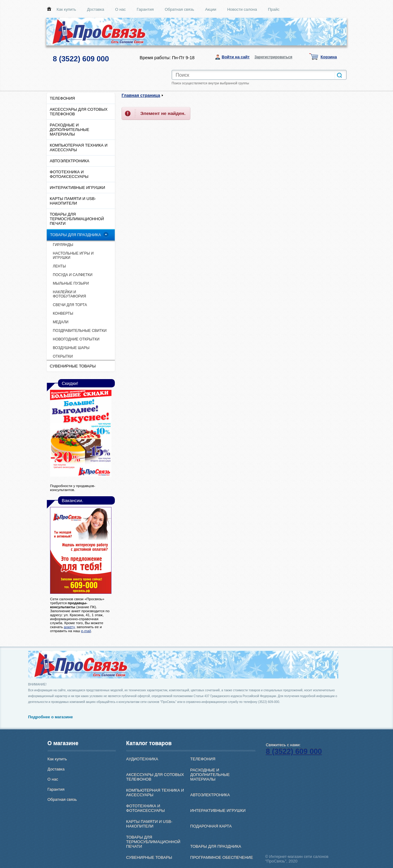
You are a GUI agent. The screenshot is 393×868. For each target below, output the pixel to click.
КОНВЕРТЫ (63, 313)
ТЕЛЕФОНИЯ (62, 98)
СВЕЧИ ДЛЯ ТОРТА (70, 305)
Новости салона (242, 9)
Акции (211, 9)
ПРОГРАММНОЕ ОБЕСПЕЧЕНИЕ (222, 857)
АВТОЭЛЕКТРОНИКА (70, 161)
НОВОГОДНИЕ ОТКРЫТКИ (76, 339)
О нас (121, 9)
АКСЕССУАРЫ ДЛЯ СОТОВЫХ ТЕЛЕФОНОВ (79, 112)
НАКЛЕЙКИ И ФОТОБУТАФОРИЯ (69, 294)
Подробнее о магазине (51, 717)
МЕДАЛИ (61, 322)
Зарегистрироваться (273, 57)
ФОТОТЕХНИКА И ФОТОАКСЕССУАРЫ (69, 174)
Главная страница (141, 95)
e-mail (86, 631)
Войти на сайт (236, 57)
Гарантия (145, 9)
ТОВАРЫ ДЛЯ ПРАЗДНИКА (76, 235)
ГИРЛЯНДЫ (63, 245)
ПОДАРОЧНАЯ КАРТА (211, 826)
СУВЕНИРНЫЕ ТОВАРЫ (73, 366)
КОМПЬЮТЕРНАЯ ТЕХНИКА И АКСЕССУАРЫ (79, 148)
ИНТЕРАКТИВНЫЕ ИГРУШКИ (77, 188)
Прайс (274, 9)
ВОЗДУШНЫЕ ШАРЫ (71, 348)
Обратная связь (179, 9)
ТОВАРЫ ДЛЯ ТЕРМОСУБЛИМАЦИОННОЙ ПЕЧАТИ (77, 219)
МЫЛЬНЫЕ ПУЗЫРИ (71, 283)
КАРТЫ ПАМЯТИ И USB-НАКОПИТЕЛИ (73, 201)
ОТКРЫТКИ (63, 356)
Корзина (329, 57)
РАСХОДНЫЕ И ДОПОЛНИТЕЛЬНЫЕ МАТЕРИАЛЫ (70, 130)
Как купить (66, 9)
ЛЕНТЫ (59, 266)
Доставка (95, 9)
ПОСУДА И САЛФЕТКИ (73, 275)
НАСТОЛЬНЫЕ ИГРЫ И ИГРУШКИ (73, 255)
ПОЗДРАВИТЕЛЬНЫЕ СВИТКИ (80, 331)
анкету (69, 627)
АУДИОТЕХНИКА (142, 759)
